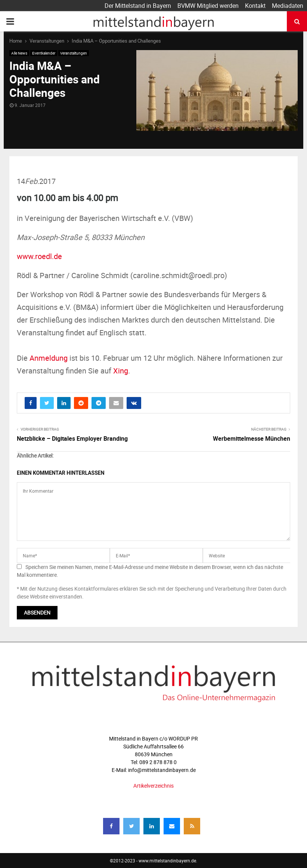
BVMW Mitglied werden (208, 6)
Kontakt (255, 6)
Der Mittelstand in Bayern (138, 6)
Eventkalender (44, 53)
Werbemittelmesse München (252, 438)
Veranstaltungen (74, 53)
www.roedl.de (39, 256)
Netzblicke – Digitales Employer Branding (72, 438)
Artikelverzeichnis (153, 786)
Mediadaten (288, 6)
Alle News (19, 53)
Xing (121, 371)
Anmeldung (49, 358)
